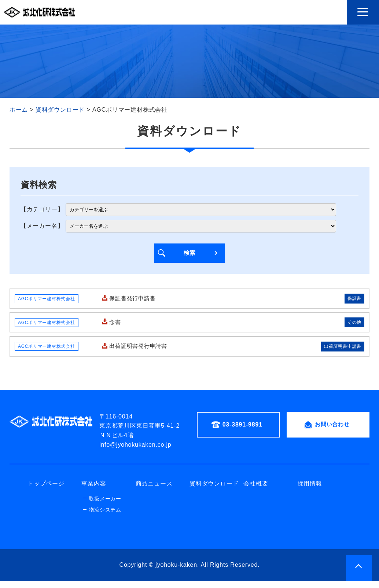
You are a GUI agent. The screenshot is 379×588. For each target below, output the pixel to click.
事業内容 (94, 491)
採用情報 (310, 491)
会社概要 (256, 491)
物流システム (105, 517)
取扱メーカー (105, 506)
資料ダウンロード (214, 491)
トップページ (46, 491)
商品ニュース (154, 491)
